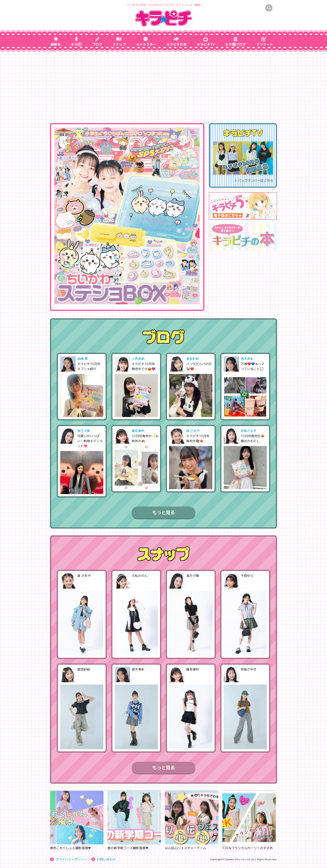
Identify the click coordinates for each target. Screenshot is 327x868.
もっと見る (163, 512)
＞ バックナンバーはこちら (254, 180)
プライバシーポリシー (71, 859)
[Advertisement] (163, 89)
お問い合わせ (106, 859)
